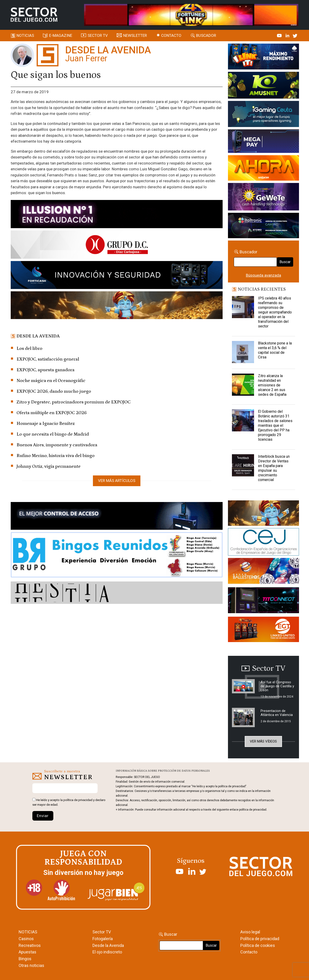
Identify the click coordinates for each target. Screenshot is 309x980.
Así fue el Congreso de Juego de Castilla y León (277, 686)
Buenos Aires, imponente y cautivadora (57, 445)
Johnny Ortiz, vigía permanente (49, 466)
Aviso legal (250, 932)
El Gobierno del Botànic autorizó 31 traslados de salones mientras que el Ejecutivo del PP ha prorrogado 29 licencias (275, 425)
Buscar (285, 262)
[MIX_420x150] (263, 630)
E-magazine (61, 35)
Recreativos (30, 945)
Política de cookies (258, 945)
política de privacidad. (253, 810)
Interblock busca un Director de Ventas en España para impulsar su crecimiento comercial (274, 468)
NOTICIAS (28, 932)
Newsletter (135, 35)
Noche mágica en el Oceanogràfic (51, 381)
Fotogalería (103, 939)
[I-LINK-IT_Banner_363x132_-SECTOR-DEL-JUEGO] (263, 57)
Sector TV (102, 932)
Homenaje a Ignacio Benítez (46, 423)
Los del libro (29, 348)
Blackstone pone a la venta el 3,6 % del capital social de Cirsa (275, 350)
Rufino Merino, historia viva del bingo (56, 456)
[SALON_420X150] (263, 169)
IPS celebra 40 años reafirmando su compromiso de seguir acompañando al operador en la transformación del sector (275, 312)
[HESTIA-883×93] (117, 594)
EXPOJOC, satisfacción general (48, 359)
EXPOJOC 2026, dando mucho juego (54, 391)
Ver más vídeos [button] (263, 741)
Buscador (206, 35)
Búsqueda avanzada (263, 275)
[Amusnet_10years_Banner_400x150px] (263, 86)
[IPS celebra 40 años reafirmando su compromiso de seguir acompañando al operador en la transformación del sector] (243, 308)
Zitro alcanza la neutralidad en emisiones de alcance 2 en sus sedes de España (272, 385)
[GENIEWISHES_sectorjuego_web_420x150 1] (263, 514)
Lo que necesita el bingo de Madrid (53, 434)
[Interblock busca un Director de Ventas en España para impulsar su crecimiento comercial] (243, 466)
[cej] (263, 543)
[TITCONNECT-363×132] (263, 601)
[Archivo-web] (263, 226)
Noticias (25, 35)
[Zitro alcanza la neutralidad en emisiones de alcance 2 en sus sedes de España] (243, 385)
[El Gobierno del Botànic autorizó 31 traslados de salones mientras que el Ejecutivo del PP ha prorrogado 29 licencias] (243, 421)
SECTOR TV (98, 35)
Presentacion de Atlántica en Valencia (277, 713)
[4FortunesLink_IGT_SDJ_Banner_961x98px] (191, 14)
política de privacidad (78, 800)
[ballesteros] (263, 572)
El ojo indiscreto (107, 952)
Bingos (25, 959)
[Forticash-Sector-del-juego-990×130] (117, 276)
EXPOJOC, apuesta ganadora (46, 370)
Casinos (26, 939)
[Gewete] (263, 198)
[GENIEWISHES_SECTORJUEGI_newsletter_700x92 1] (117, 306)
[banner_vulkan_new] (117, 517)
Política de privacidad (260, 939)
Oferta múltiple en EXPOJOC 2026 (52, 413)
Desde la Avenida (108, 945)
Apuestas (27, 952)
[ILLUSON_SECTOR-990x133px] (117, 215)
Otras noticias (31, 965)
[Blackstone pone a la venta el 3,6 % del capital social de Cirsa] (243, 353)
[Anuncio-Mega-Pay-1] (263, 142)
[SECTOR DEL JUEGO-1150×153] (117, 245)
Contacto (171, 35)
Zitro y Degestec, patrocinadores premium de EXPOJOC (74, 402)
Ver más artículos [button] (117, 481)
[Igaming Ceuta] (263, 115)
